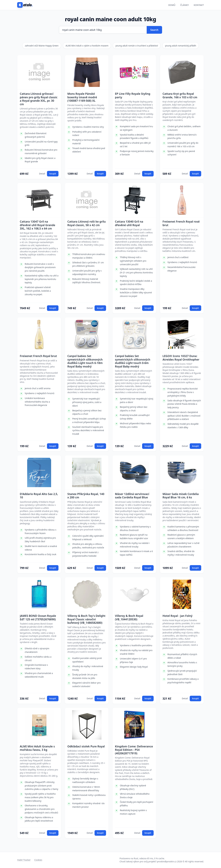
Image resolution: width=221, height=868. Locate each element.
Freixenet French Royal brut (38, 356)
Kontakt (199, 5)
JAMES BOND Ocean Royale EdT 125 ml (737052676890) (38, 618)
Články (185, 5)
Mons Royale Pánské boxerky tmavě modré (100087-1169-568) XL (82, 97)
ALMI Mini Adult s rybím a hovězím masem (87, 46)
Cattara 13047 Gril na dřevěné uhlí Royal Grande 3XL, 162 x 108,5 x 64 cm (38, 225)
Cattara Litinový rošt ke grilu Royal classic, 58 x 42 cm (87, 223)
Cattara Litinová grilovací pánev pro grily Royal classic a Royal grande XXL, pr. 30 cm (39, 99)
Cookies (38, 860)
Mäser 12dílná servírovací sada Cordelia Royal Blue (132, 496)
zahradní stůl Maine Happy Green (42, 46)
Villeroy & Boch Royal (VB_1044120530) (129, 618)
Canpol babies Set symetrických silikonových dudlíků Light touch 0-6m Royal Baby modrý (133, 361)
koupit (53, 174)
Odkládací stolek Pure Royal (86, 746)
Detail (42, 174)
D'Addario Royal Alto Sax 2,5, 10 (39, 496)
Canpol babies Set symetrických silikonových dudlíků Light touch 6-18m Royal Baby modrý (85, 361)
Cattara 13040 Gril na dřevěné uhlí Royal (129, 223)
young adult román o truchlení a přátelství (137, 46)
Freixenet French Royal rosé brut (181, 223)
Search (154, 30)
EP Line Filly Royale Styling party (133, 95)
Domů (172, 5)
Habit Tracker (24, 860)
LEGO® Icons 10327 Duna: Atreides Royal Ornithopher (181, 358)
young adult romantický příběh (181, 46)
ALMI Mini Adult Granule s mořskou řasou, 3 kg (37, 748)
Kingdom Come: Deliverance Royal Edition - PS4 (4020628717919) (134, 750)
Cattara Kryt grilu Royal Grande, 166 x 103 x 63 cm (180, 95)
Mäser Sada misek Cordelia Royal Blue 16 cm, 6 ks (181, 496)
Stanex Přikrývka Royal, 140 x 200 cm (86, 496)
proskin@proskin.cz (167, 861)
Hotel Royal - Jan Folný (177, 616)
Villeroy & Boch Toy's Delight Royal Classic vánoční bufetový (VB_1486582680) (86, 619)
